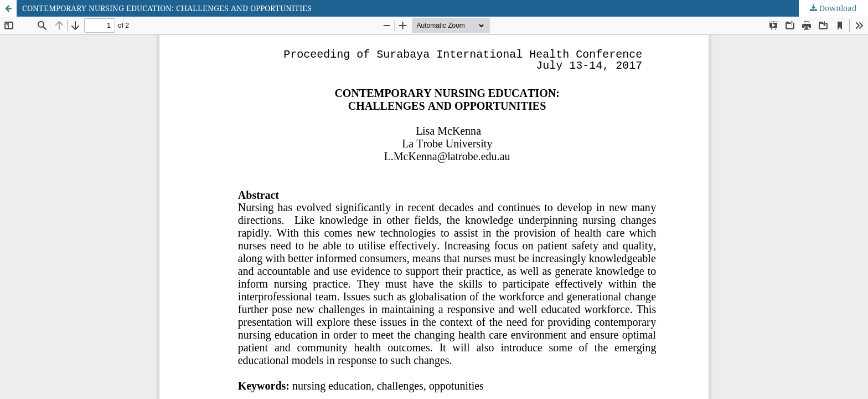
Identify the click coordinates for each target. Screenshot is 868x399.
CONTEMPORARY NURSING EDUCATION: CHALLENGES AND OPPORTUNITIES (167, 8)
